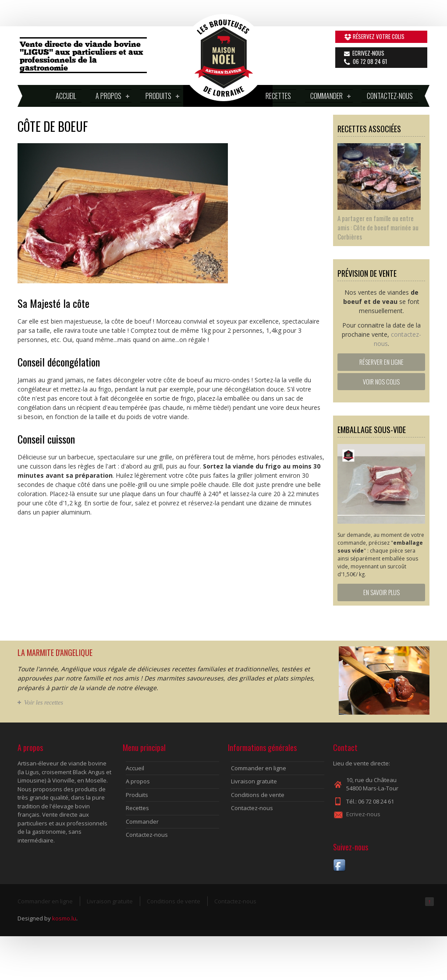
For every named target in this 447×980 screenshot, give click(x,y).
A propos (110, 97)
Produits (160, 97)
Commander (328, 97)
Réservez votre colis (379, 36)
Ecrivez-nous (368, 53)
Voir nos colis (381, 382)
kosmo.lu (64, 918)
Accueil (66, 96)
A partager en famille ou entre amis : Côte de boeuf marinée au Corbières (378, 227)
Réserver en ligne (381, 362)
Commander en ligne (259, 768)
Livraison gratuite (254, 781)
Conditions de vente (258, 795)
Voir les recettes (44, 703)
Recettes (278, 96)
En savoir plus (381, 592)
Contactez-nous (390, 96)
